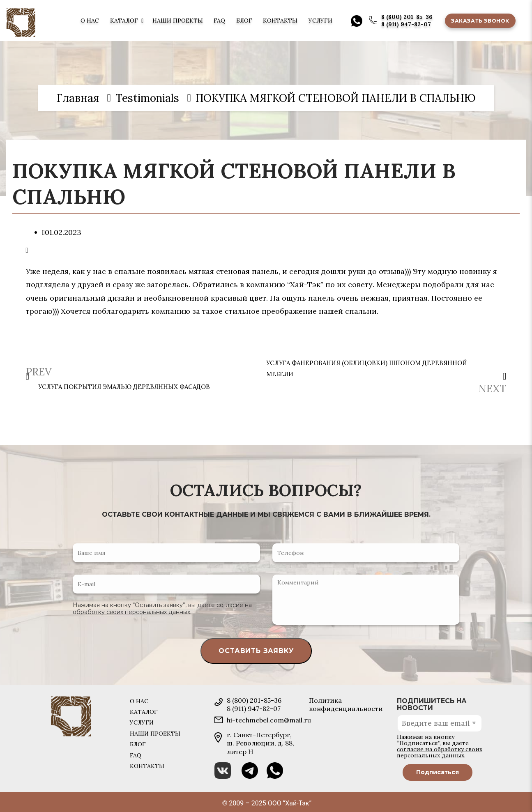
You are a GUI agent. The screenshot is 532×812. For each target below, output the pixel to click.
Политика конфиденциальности (346, 704)
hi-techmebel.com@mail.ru (269, 720)
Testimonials (147, 98)
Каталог (124, 21)
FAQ (219, 21)
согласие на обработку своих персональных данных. (162, 608)
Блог (244, 21)
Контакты (280, 21)
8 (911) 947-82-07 (406, 24)
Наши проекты (178, 21)
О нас (90, 21)
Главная (78, 98)
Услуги (320, 21)
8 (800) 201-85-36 (407, 17)
